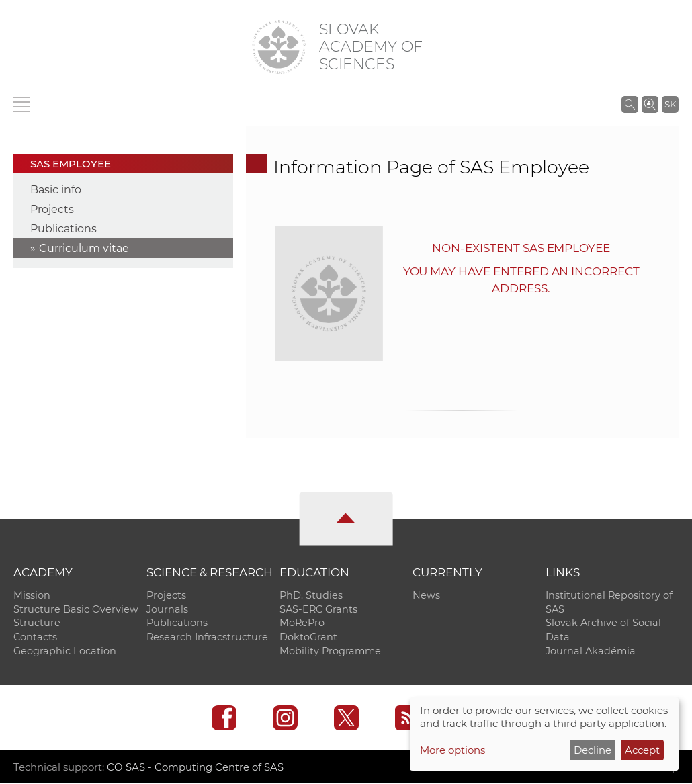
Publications (63, 229)
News (426, 595)
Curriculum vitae (84, 248)
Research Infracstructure (207, 638)
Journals (167, 609)
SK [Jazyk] (670, 104)
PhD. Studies (311, 595)
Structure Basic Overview (76, 609)
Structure (37, 623)
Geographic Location (65, 652)
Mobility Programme (330, 652)
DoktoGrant (308, 638)
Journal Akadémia (591, 652)
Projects (52, 209)
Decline (593, 750)
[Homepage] (279, 47)
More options (452, 750)
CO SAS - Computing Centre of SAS (195, 768)
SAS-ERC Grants (318, 609)
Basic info (56, 190)
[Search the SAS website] (630, 104)
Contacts (35, 638)
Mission (32, 595)
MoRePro (302, 623)
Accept (642, 750)
